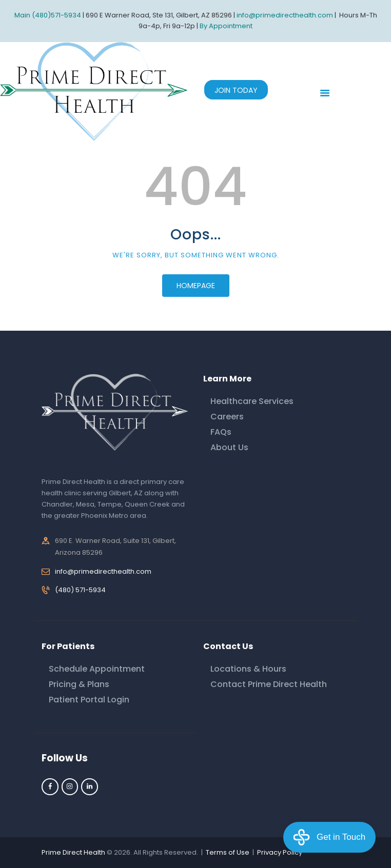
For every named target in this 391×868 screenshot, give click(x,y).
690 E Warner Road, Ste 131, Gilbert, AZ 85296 (159, 15)
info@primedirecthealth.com (103, 571)
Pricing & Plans (79, 684)
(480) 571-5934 (80, 590)
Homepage (196, 286)
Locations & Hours (248, 669)
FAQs (221, 432)
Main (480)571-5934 (48, 15)
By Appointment (226, 26)
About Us (229, 447)
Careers (227, 417)
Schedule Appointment (97, 669)
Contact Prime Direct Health (269, 684)
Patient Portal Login (89, 700)
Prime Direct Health (73, 852)
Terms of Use (228, 852)
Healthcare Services (252, 401)
